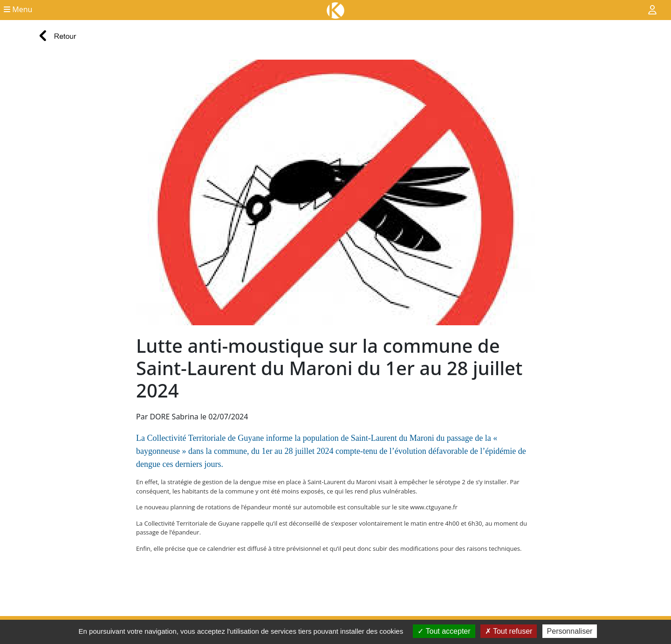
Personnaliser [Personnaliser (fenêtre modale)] (570, 631)
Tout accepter (444, 631)
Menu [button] (18, 9)
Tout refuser (509, 631)
